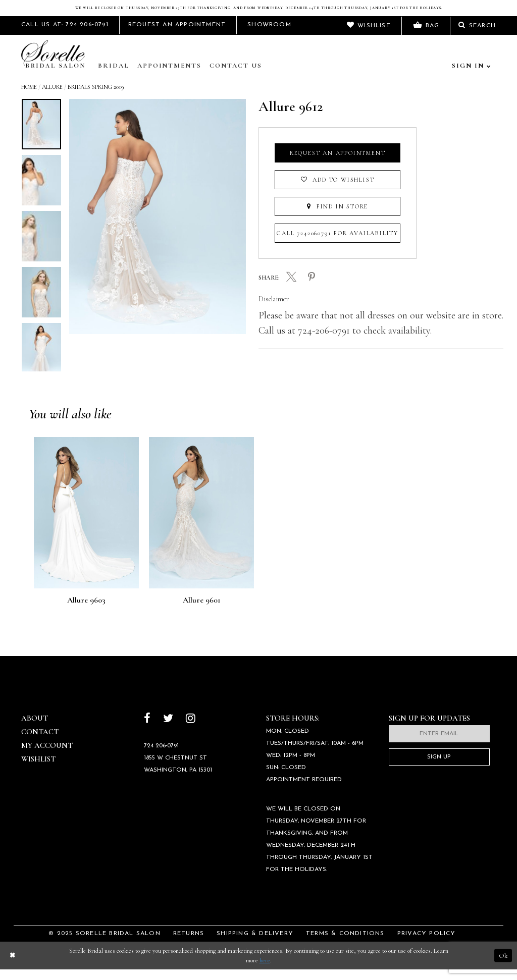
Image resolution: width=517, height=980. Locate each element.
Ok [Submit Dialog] (503, 966)
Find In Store (338, 217)
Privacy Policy (427, 944)
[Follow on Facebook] (147, 729)
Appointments (169, 76)
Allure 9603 (86, 611)
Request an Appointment (338, 164)
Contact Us (236, 76)
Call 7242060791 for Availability (338, 244)
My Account (47, 756)
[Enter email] (439, 744)
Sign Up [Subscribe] (439, 768)
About (35, 729)
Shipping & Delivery (255, 944)
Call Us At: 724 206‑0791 (65, 35)
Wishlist (38, 770)
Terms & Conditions (345, 944)
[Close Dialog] (12, 966)
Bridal (114, 76)
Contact (40, 742)
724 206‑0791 (162, 756)
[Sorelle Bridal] (55, 66)
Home (29, 97)
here (265, 971)
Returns (189, 944)
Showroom (269, 35)
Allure (52, 97)
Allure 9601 (202, 611)
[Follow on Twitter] (168, 729)
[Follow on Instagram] (191, 729)
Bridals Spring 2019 (96, 97)
